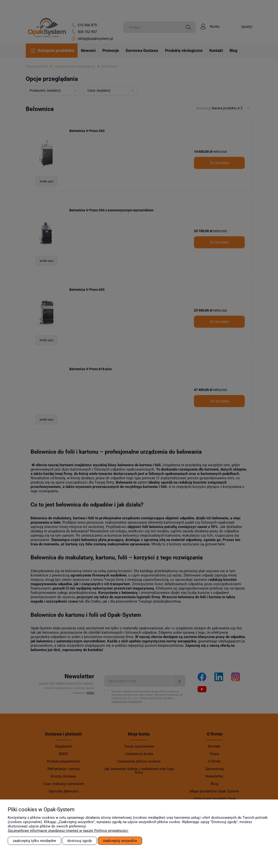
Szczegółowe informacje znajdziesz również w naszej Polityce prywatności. (68, 831)
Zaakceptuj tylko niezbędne (34, 841)
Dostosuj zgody (79, 841)
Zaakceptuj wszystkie (120, 841)
